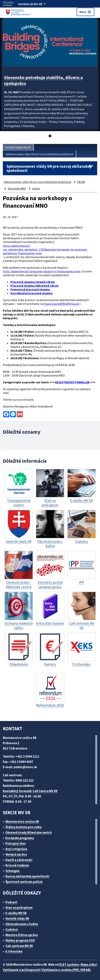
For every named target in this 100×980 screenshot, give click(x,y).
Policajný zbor (16, 843)
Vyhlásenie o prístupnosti (21, 970)
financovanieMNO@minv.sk (61, 304)
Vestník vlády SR (17, 919)
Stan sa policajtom (19, 908)
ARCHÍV (81, 182)
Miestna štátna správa (22, 935)
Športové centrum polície (24, 882)
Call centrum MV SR (19, 946)
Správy (36, 188)
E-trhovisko (14, 951)
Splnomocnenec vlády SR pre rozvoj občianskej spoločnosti (39, 154)
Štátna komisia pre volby (24, 827)
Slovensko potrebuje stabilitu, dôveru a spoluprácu (43, 80)
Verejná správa (16, 854)
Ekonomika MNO (17, 188)
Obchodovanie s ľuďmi (22, 924)
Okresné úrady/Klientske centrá (29, 832)
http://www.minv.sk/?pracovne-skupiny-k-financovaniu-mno (42, 271)
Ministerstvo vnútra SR (22, 822)
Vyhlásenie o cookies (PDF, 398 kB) (66, 970)
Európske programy (20, 838)
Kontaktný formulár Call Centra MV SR (30, 791)
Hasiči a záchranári (19, 860)
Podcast (11, 902)
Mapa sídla (88, 965)
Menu (85, 12)
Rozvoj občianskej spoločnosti (27, 876)
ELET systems (69, 965)
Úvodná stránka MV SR (18, 147)
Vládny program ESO (20, 940)
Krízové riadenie (17, 865)
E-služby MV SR (16, 913)
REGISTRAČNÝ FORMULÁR (72, 382)
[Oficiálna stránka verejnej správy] (36, 4)
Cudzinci (12, 929)
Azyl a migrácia (16, 849)
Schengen (13, 871)
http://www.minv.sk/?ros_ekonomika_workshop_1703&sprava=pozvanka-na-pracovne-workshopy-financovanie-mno (45, 249)
